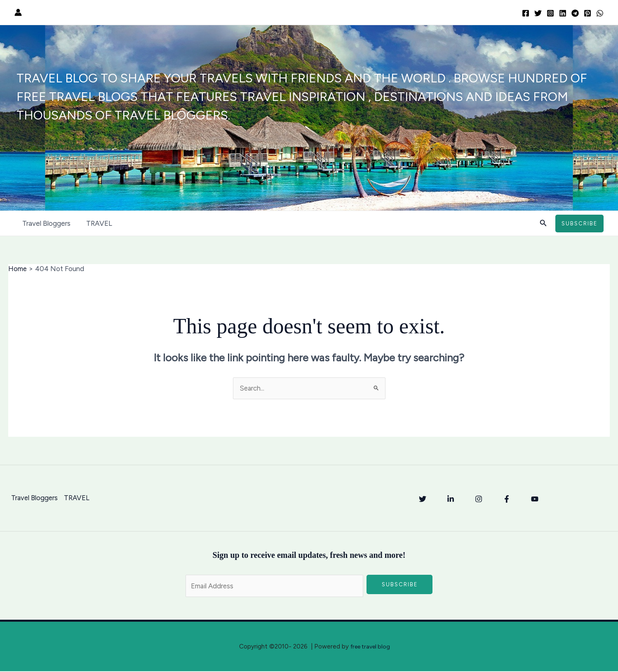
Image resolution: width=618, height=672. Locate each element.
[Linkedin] (563, 13)
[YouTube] (535, 499)
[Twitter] (538, 13)
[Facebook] (526, 13)
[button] (543, 223)
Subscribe (400, 585)
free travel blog (370, 647)
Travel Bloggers (46, 223)
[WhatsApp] (600, 13)
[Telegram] (575, 13)
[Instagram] (550, 13)
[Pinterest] (587, 13)
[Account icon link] (18, 12)
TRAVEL (97, 223)
